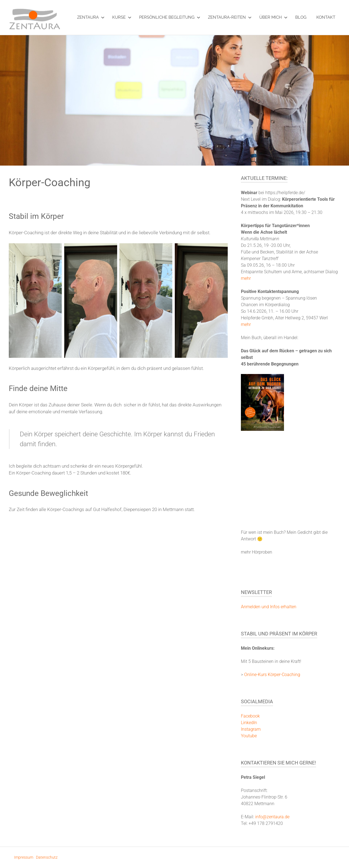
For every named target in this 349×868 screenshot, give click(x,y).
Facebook (250, 716)
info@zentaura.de (272, 817)
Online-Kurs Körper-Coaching (272, 675)
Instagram (251, 729)
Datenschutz (47, 857)
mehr (246, 278)
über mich (273, 17)
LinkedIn (249, 723)
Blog (301, 17)
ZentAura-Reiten (230, 17)
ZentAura (91, 17)
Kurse (122, 17)
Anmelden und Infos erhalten (269, 607)
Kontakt (326, 17)
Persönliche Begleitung (170, 17)
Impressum (24, 857)
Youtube (249, 736)
